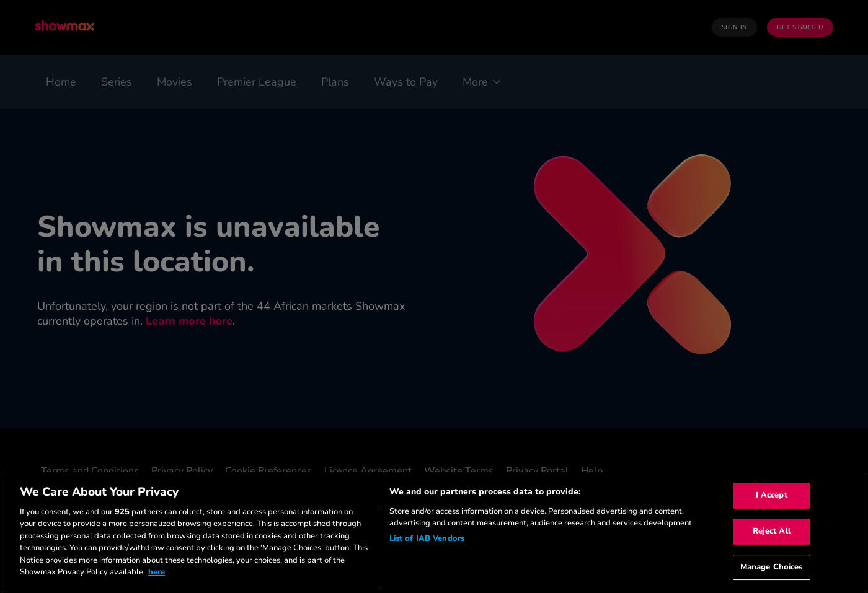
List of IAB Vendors (427, 538)
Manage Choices (772, 567)
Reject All (772, 531)
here (157, 572)
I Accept (772, 496)
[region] (434, 533)
